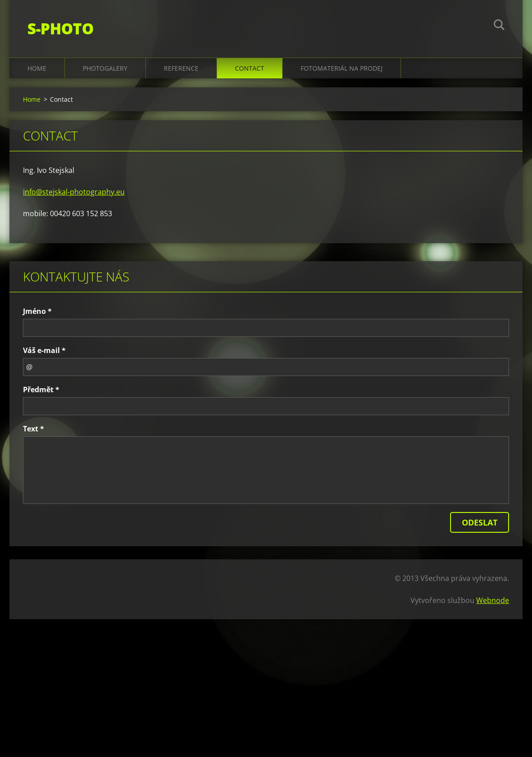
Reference (181, 68)
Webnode (493, 600)
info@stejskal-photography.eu (74, 192)
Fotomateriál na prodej (342, 68)
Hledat (499, 26)
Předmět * (41, 390)
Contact (250, 68)
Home (37, 68)
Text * (34, 429)
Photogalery (105, 68)
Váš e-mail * (44, 350)
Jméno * (37, 311)
